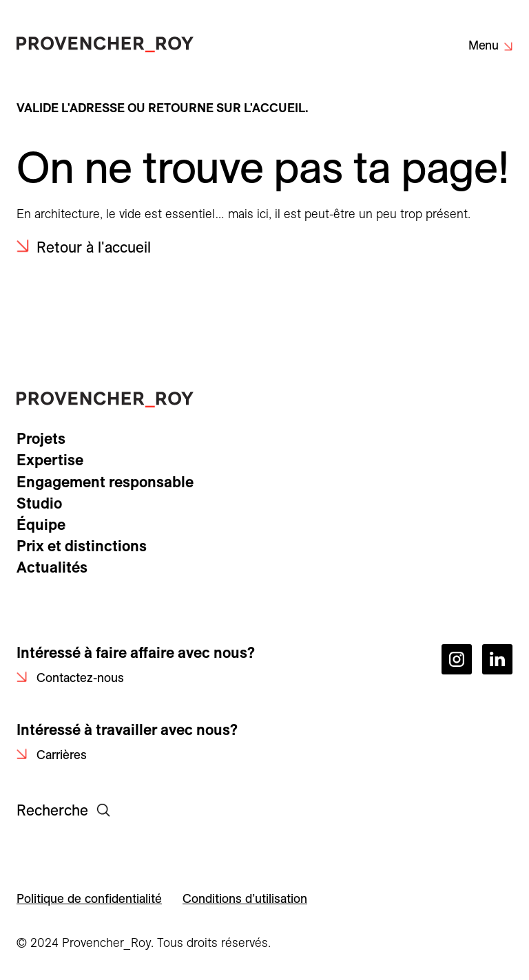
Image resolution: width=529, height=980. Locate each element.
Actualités (52, 567)
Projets (41, 438)
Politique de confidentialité (89, 898)
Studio (39, 503)
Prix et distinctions (82, 546)
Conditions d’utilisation (245, 898)
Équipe (41, 524)
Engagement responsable (105, 482)
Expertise (50, 460)
